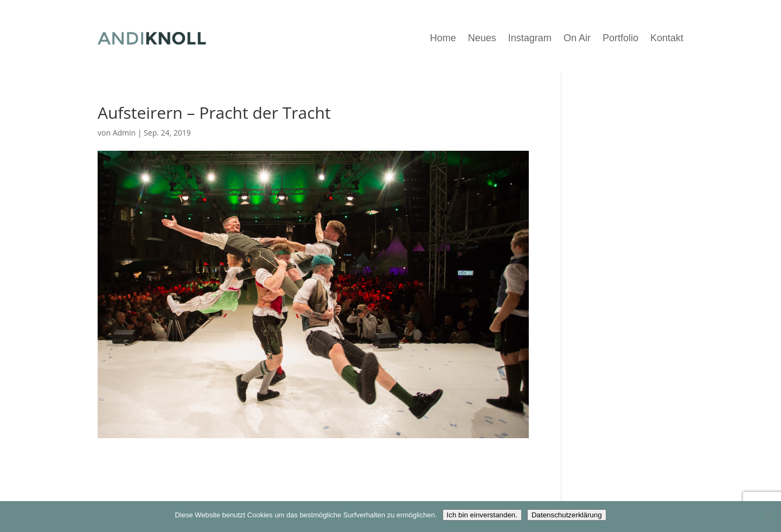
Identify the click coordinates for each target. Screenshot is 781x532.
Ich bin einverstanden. (482, 515)
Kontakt (667, 38)
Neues (482, 38)
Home (443, 38)
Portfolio (620, 38)
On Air (577, 38)
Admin (124, 133)
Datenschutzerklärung (567, 515)
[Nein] (767, 517)
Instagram (530, 38)
